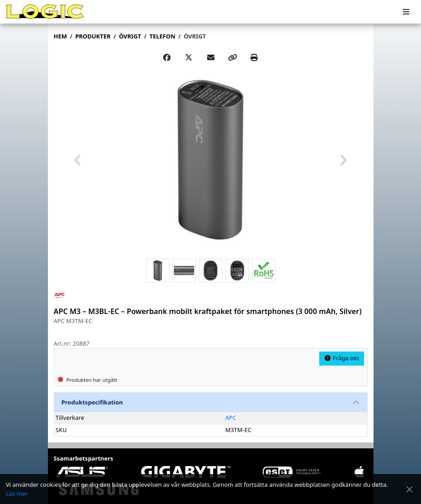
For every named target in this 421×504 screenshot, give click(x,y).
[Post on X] (189, 57)
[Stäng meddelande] (409, 489)
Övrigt (195, 36)
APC (231, 418)
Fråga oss (341, 358)
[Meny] (406, 12)
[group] (211, 160)
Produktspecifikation (92, 402)
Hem (60, 36)
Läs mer (17, 494)
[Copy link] (232, 57)
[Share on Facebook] (167, 57)
